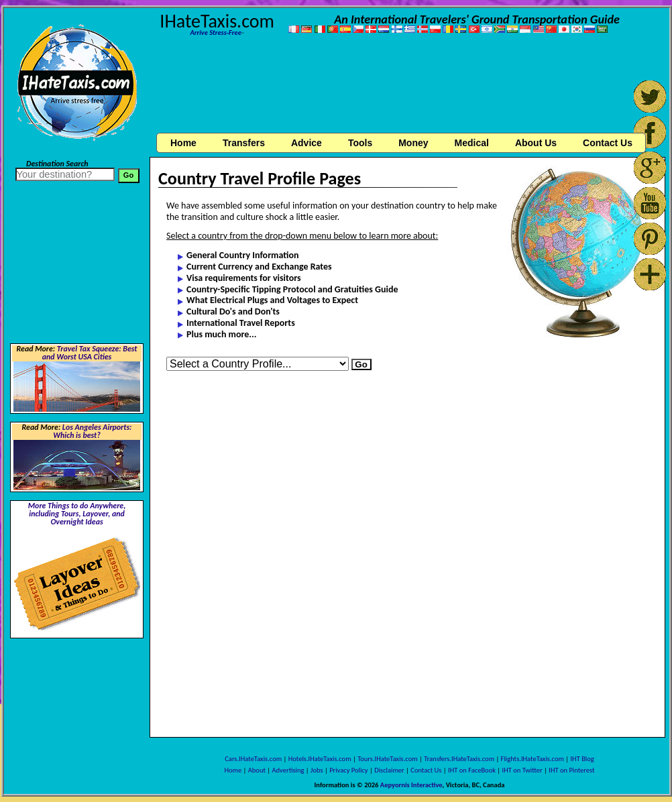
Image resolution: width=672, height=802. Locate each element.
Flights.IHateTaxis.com (533, 759)
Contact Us (426, 770)
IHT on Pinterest (571, 770)
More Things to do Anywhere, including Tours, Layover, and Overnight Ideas (77, 514)
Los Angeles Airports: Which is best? (92, 431)
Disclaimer (389, 770)
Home (183, 143)
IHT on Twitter (522, 770)
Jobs (317, 770)
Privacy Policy (348, 770)
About (257, 770)
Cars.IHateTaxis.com (253, 759)
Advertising (288, 770)
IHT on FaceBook (472, 770)
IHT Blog (582, 759)
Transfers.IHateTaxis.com (459, 759)
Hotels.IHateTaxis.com (320, 759)
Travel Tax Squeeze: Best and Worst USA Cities (90, 353)
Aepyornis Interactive (411, 785)
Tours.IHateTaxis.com (387, 759)
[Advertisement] (407, 86)
